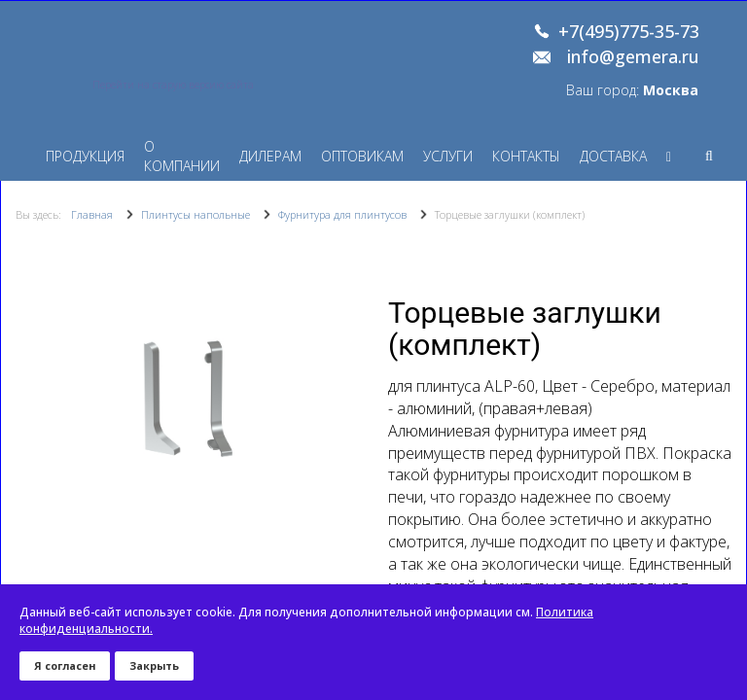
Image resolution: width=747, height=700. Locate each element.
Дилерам (270, 156)
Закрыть (154, 665)
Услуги (448, 156)
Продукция (85, 156)
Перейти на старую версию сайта (173, 85)
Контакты (526, 156)
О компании (182, 156)
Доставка (613, 156)
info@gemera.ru (633, 57)
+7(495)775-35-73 (629, 32)
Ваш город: (632, 90)
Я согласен (65, 665)
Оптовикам (362, 156)
